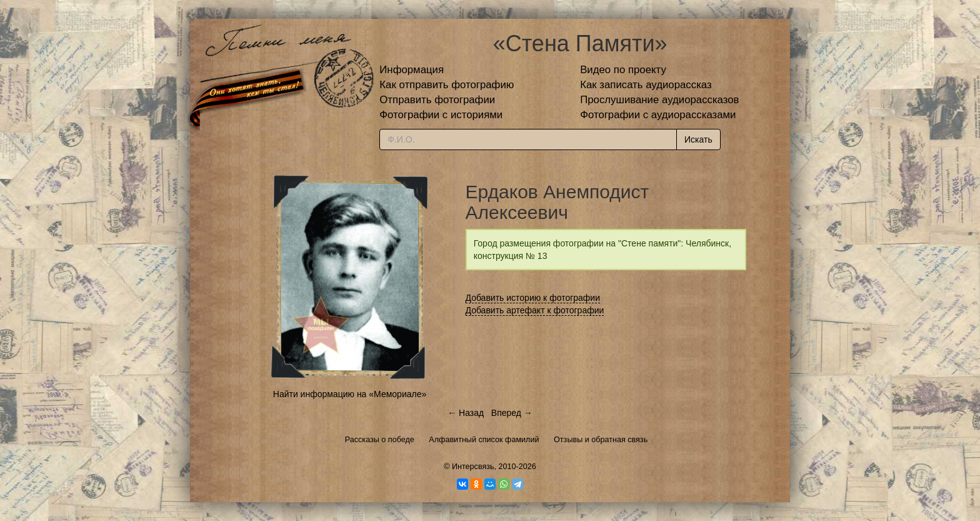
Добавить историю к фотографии (533, 298)
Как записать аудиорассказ (646, 85)
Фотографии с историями (441, 115)
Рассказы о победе (380, 440)
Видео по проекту (623, 70)
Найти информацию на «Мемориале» (350, 394)
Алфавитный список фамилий (484, 440)
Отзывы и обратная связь (601, 440)
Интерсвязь (473, 467)
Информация (412, 70)
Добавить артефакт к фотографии (535, 310)
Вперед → (512, 413)
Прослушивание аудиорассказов (659, 100)
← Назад (466, 413)
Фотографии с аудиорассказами (658, 115)
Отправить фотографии (437, 100)
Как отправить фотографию (447, 85)
